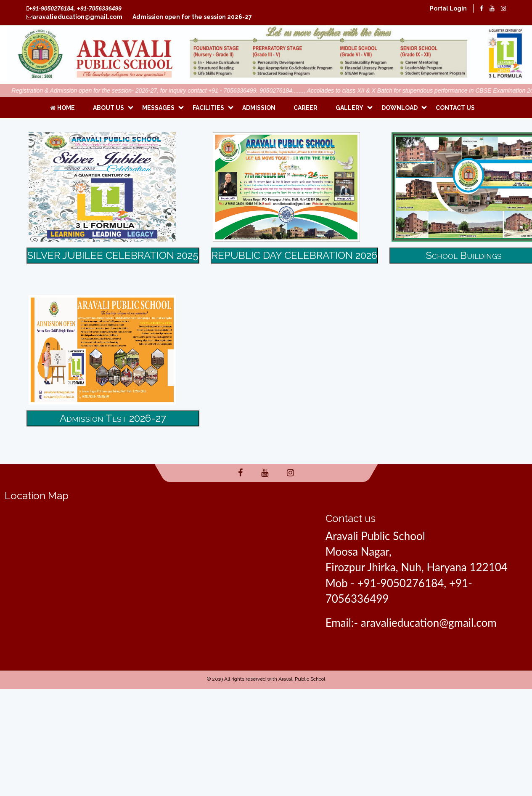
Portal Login (448, 8)
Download (400, 108)
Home (62, 108)
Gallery (349, 108)
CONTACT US (455, 108)
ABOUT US (109, 108)
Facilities (208, 108)
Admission (259, 108)
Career (306, 108)
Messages (158, 108)
